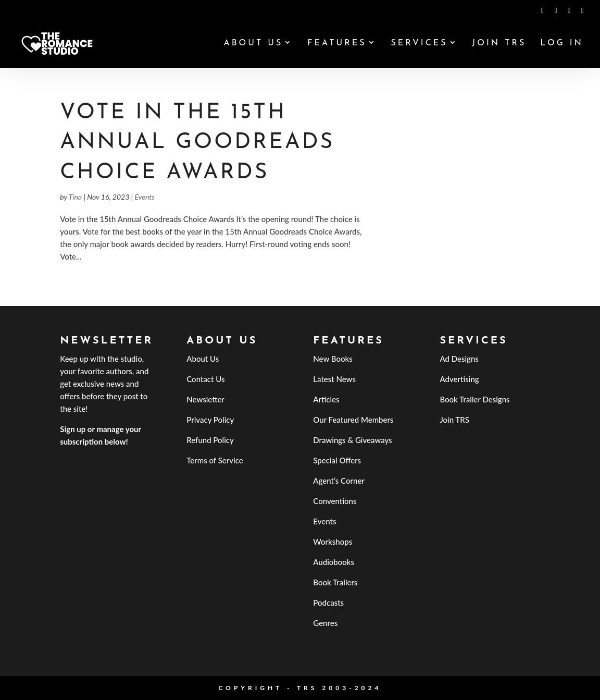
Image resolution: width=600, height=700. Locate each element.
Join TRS (499, 44)
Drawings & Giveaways (352, 440)
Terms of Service (215, 460)
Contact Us (205, 379)
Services (419, 44)
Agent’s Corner (339, 481)
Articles (326, 399)
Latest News (334, 379)
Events (144, 197)
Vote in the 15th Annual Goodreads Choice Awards (197, 143)
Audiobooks (334, 562)
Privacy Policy (210, 420)
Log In (562, 44)
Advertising (459, 379)
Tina (75, 197)
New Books (333, 359)
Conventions (335, 501)
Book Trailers (335, 582)
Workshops (333, 542)
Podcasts (328, 603)
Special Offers (337, 460)
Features (337, 44)
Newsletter (205, 399)
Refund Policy (210, 440)
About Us (253, 44)
